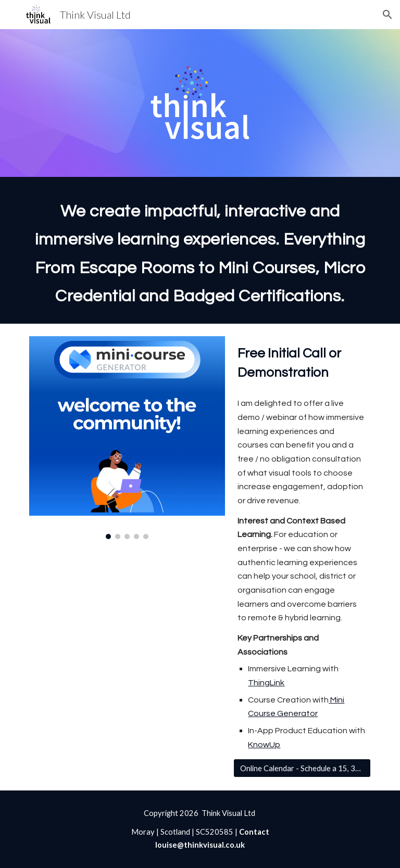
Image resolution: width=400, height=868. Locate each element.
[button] (387, 15)
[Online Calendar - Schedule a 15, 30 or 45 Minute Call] (302, 768)
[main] (200, 250)
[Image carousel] (127, 438)
